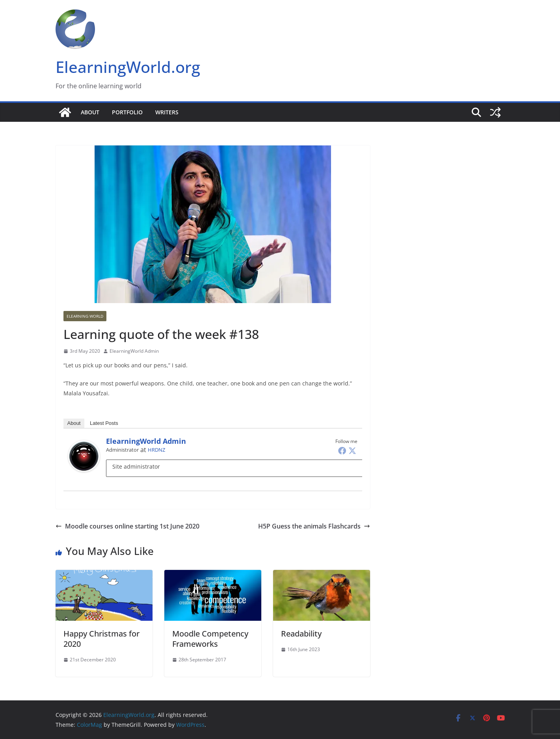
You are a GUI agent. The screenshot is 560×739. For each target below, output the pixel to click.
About (90, 112)
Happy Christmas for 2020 (101, 639)
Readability (301, 634)
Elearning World (85, 316)
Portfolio (127, 112)
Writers (167, 112)
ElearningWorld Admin (134, 351)
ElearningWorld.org (128, 67)
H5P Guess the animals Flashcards (314, 526)
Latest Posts (104, 423)
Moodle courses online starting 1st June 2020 (127, 526)
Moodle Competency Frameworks (210, 639)
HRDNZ (156, 450)
